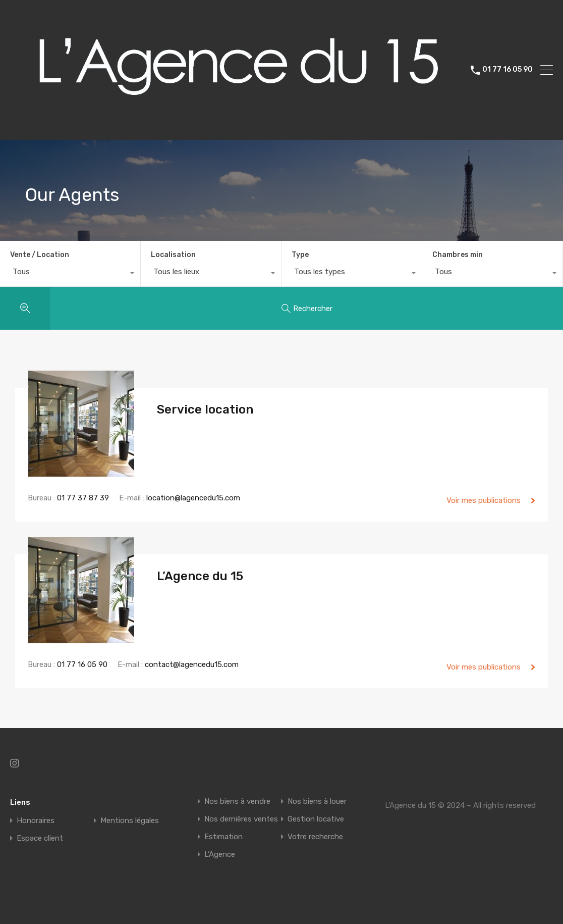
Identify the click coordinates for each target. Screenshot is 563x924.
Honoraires (36, 821)
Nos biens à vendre (237, 802)
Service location (205, 409)
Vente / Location (40, 255)
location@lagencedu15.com (193, 498)
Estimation (223, 837)
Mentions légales (130, 821)
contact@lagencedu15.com (192, 664)
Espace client (40, 838)
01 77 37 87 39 (83, 498)
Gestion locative (316, 819)
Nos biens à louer (317, 802)
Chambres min (458, 255)
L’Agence (220, 855)
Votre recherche (315, 837)
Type (300, 255)
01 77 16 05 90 (508, 70)
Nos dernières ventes (241, 819)
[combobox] (70, 274)
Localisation (173, 255)
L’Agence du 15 (200, 576)
